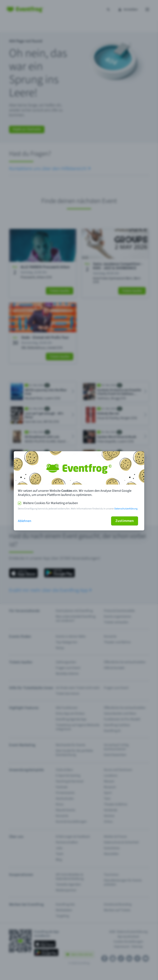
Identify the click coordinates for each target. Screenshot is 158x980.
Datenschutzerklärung (126, 509)
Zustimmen (125, 521)
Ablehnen (25, 521)
